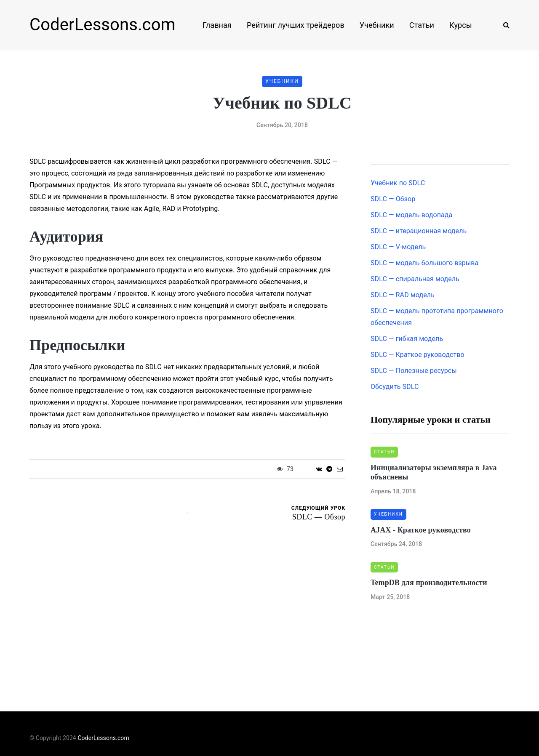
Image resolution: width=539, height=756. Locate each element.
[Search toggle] (503, 25)
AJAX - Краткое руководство (421, 530)
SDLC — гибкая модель (407, 339)
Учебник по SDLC (398, 183)
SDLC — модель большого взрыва (424, 263)
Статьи (422, 25)
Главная (217, 25)
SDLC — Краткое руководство (418, 355)
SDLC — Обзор (393, 199)
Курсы (461, 25)
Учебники (377, 25)
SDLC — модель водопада (411, 215)
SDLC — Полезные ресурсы (414, 371)
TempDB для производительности (429, 583)
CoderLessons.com (103, 25)
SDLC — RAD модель (403, 295)
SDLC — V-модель (398, 247)
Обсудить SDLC (395, 387)
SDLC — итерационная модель (419, 231)
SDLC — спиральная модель (415, 279)
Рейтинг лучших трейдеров (296, 25)
